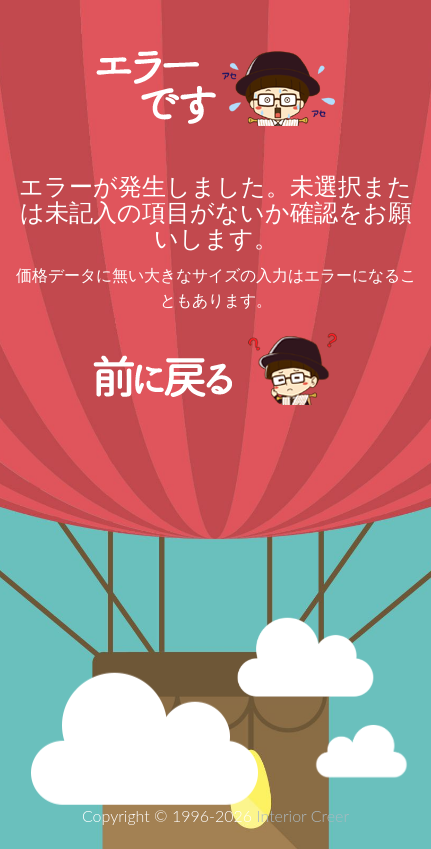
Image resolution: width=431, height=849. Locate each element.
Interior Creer (302, 815)
